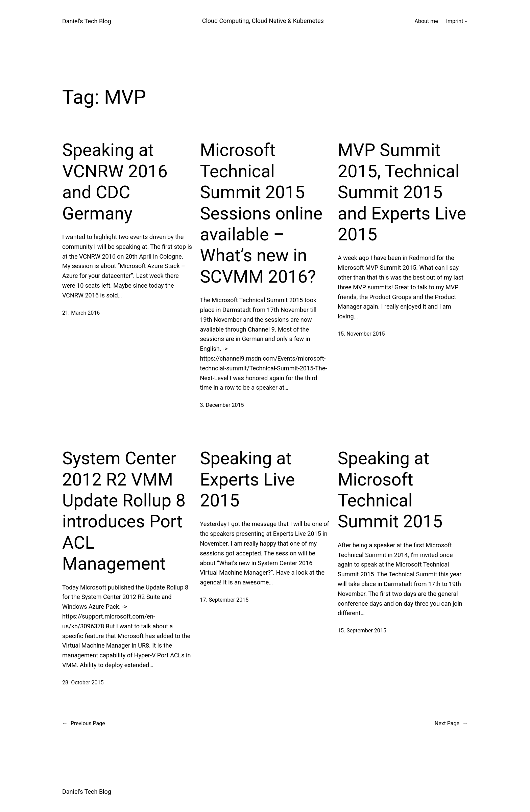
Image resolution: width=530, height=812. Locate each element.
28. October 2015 (83, 683)
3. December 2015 (222, 405)
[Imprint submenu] (466, 21)
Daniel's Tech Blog (87, 21)
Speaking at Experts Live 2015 (248, 479)
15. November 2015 (361, 334)
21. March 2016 (81, 313)
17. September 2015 (224, 600)
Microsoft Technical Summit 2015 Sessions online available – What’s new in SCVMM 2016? (261, 213)
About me (426, 21)
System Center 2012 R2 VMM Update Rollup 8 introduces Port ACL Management (124, 511)
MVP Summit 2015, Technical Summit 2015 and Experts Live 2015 (402, 192)
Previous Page (84, 724)
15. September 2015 (362, 631)
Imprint (455, 21)
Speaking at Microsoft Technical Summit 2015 (390, 490)
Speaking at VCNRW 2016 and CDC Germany (115, 182)
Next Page (451, 724)
